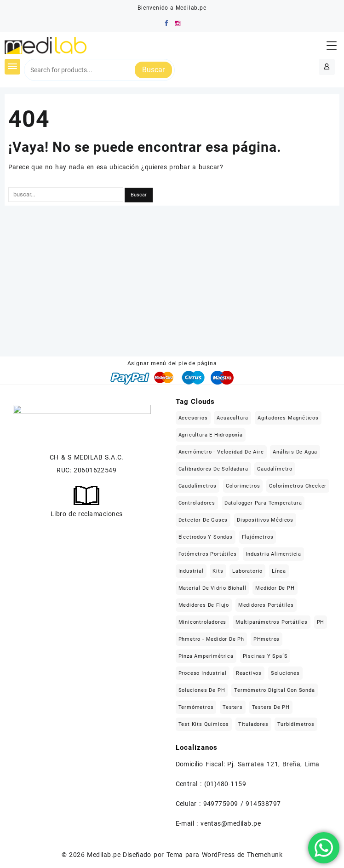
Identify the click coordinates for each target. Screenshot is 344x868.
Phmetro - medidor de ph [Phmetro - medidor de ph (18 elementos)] (211, 639)
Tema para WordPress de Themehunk (225, 855)
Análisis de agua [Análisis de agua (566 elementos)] (295, 452)
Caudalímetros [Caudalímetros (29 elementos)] (198, 486)
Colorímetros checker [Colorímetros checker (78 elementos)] (298, 486)
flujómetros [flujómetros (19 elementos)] (258, 537)
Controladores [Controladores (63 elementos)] (197, 503)
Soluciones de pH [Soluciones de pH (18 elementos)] (202, 690)
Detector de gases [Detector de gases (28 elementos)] (203, 520)
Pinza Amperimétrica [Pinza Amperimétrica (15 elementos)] (206, 656)
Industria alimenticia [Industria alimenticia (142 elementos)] (273, 554)
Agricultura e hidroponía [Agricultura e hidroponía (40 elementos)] (211, 435)
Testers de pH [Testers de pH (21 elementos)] (271, 707)
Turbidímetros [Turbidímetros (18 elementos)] (296, 724)
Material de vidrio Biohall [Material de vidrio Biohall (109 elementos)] (212, 588)
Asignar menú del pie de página (172, 363)
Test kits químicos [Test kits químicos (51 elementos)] (204, 724)
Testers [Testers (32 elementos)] (233, 707)
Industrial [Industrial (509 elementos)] (191, 571)
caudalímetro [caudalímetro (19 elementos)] (275, 469)
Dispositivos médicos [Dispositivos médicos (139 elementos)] (265, 520)
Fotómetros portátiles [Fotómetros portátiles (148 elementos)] (208, 554)
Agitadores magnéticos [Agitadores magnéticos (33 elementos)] (288, 418)
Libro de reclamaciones (87, 514)
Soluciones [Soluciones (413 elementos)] (285, 673)
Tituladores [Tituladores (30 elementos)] (253, 724)
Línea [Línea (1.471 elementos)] (279, 571)
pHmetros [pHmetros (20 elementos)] (267, 639)
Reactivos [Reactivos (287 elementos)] (249, 673)
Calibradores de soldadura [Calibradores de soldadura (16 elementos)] (213, 469)
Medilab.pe (104, 855)
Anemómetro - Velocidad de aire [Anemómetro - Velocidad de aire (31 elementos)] (221, 452)
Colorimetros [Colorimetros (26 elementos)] (243, 486)
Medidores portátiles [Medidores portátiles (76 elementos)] (266, 605)
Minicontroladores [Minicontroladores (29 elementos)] (203, 622)
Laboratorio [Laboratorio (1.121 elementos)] (247, 571)
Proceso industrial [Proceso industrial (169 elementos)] (203, 673)
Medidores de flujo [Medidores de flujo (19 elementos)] (204, 605)
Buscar (153, 70)
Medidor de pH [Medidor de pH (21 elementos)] (275, 588)
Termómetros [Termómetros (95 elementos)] (196, 707)
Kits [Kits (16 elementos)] (218, 571)
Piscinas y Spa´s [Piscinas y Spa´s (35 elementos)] (265, 656)
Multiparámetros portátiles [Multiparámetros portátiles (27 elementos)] (272, 622)
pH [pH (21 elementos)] (321, 622)
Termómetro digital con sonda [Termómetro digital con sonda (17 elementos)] (274, 690)
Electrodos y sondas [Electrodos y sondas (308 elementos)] (206, 537)
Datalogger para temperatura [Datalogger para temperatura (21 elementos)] (263, 503)
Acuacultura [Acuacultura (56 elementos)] (232, 418)
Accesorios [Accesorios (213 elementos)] (193, 418)
